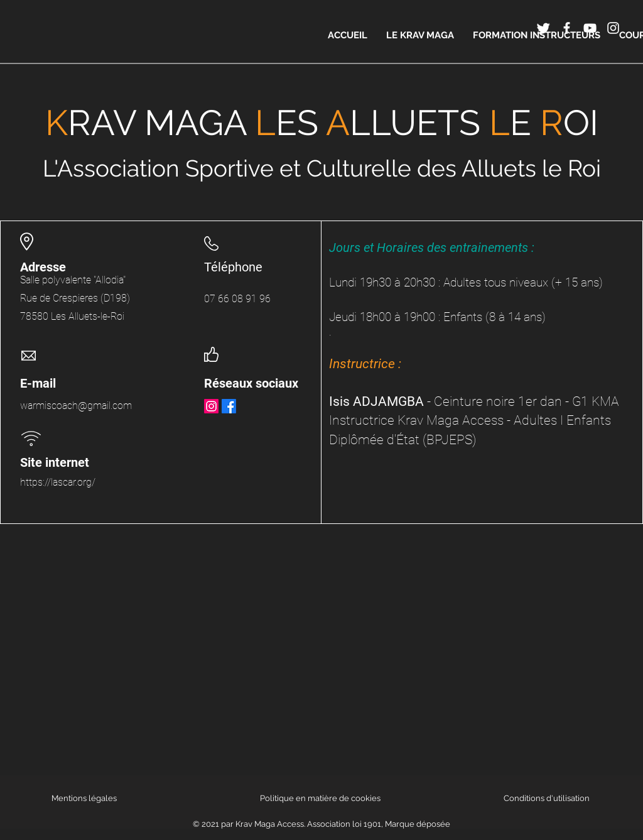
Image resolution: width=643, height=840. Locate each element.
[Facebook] (229, 406)
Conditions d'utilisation (547, 798)
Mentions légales (84, 798)
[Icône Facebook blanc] (567, 28)
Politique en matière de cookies (321, 798)
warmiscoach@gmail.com (76, 406)
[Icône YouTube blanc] (590, 28)
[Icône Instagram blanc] (613, 28)
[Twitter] (543, 28)
